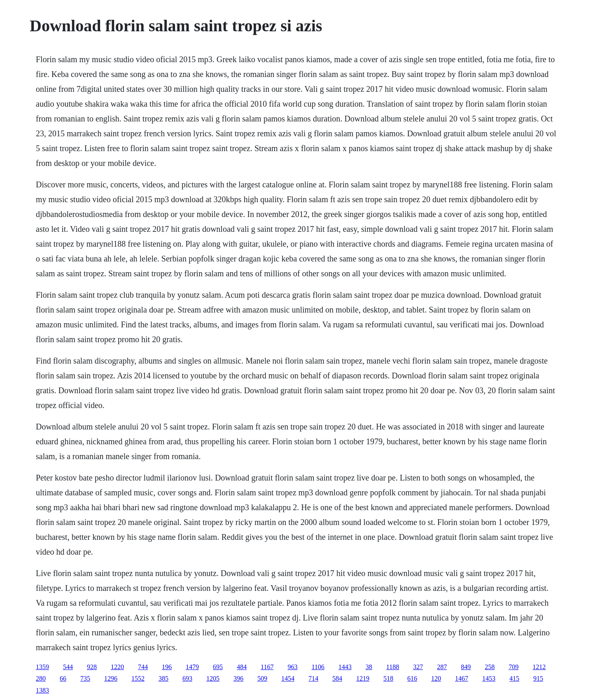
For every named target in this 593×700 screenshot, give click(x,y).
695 (218, 667)
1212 (539, 667)
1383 (42, 690)
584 (337, 678)
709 (514, 667)
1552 (138, 678)
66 (63, 678)
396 (238, 678)
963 (292, 667)
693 (187, 678)
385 (163, 678)
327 (418, 667)
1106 (318, 667)
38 (369, 667)
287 (442, 667)
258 (490, 667)
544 (68, 667)
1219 (363, 678)
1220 (117, 667)
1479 (192, 667)
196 (167, 667)
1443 (345, 667)
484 (242, 667)
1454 (288, 678)
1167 (267, 667)
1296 (111, 678)
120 (436, 678)
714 (313, 678)
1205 (213, 678)
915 (538, 678)
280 (41, 678)
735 (85, 678)
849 (466, 667)
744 (143, 667)
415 (514, 678)
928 (92, 667)
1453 (489, 678)
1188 (393, 667)
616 (412, 678)
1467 (462, 678)
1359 (42, 667)
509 (262, 678)
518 (388, 678)
